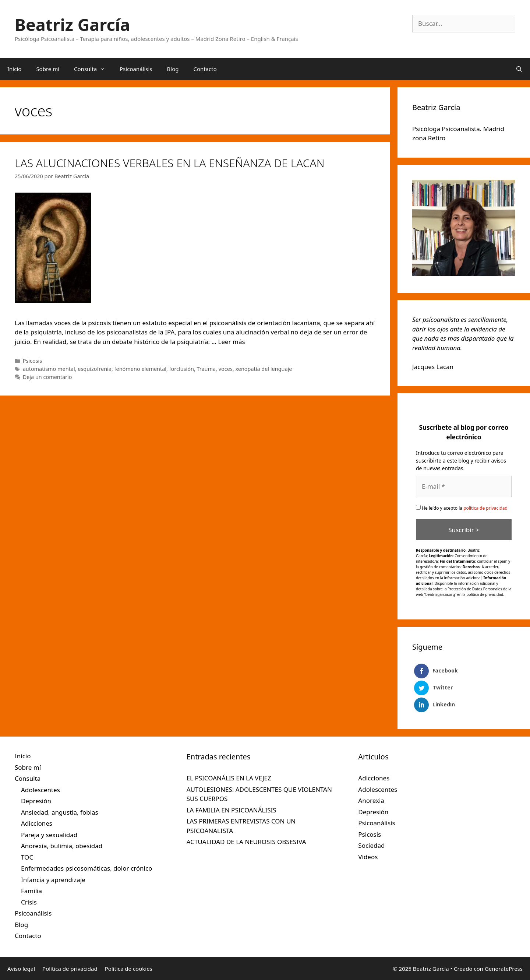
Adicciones (37, 823)
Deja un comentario (47, 377)
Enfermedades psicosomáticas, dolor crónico (86, 868)
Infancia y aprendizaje (53, 880)
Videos (368, 857)
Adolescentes (40, 790)
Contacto (205, 69)
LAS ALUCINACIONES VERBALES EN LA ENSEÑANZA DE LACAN (170, 163)
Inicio (14, 69)
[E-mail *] (464, 487)
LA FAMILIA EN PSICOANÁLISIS (232, 810)
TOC (27, 857)
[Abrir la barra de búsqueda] (519, 69)
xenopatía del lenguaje (264, 369)
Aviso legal (21, 969)
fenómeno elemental (140, 369)
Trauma (206, 369)
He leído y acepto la (462, 508)
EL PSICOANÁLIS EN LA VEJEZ (229, 778)
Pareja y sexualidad (49, 835)
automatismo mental (49, 369)
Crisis (29, 902)
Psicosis (33, 361)
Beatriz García (72, 24)
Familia (31, 891)
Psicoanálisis (136, 69)
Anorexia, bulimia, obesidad (62, 846)
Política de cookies (129, 969)
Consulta (93, 69)
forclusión (182, 369)
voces (226, 369)
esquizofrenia (95, 369)
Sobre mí (48, 69)
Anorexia (371, 800)
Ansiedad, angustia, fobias (60, 812)
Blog (173, 69)
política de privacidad (485, 508)
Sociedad (371, 845)
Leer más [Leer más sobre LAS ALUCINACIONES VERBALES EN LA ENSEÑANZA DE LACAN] (231, 342)
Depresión (36, 801)
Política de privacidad (70, 969)
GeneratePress (504, 969)
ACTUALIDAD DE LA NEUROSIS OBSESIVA (246, 842)
